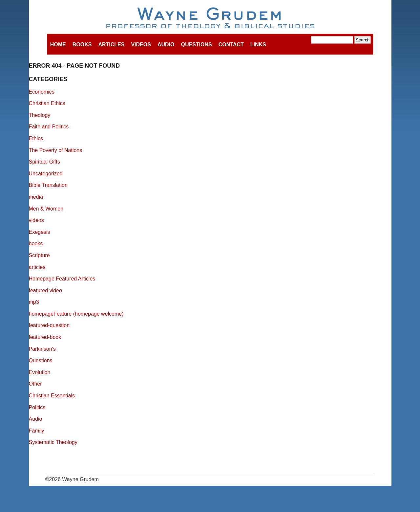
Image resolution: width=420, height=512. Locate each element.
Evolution (40, 372)
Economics (42, 92)
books (36, 244)
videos (36, 220)
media (36, 197)
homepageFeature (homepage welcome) (76, 314)
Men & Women (46, 209)
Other (35, 384)
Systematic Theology (53, 442)
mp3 (34, 302)
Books (82, 45)
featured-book (45, 337)
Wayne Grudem (210, 18)
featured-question (49, 325)
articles (37, 267)
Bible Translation (48, 185)
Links (258, 45)
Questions (196, 45)
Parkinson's (42, 349)
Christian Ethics (47, 103)
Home (58, 45)
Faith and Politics (49, 127)
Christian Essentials (52, 396)
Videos (141, 45)
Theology (40, 115)
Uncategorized (46, 174)
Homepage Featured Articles (62, 279)
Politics (37, 407)
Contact (231, 45)
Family (37, 431)
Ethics (36, 138)
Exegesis (40, 232)
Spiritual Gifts (44, 162)
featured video (45, 290)
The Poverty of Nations (56, 150)
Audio (166, 45)
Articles (111, 45)
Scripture (39, 255)
